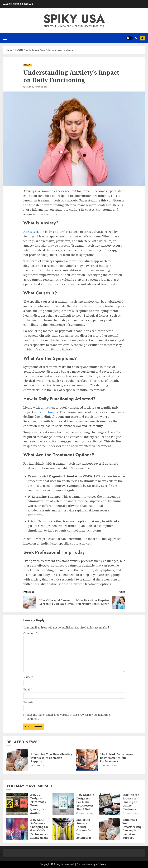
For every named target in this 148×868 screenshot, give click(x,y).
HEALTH (28, 65)
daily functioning (46, 412)
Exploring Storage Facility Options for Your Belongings (84, 829)
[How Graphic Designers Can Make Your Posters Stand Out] (63, 804)
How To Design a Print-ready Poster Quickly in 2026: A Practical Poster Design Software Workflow (40, 811)
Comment (30, 633)
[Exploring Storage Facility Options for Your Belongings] (63, 829)
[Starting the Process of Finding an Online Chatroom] (109, 804)
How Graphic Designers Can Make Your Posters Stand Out (85, 802)
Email (28, 689)
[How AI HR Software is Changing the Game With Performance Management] (17, 829)
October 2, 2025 (41, 87)
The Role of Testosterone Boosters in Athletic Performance (117, 758)
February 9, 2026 (131, 813)
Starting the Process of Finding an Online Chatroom (131, 802)
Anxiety (29, 232)
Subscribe (142, 38)
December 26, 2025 (110, 766)
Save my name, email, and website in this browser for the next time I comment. (69, 717)
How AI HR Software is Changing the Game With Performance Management (39, 829)
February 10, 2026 (86, 813)
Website (28, 702)
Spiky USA (74, 19)
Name (28, 677)
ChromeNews (84, 864)
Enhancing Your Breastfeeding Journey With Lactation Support (52, 758)
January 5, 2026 (40, 766)
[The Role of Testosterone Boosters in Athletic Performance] (87, 760)
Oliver (28, 87)
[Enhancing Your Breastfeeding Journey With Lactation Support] (17, 760)
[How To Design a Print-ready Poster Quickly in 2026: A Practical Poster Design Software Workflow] (17, 804)
